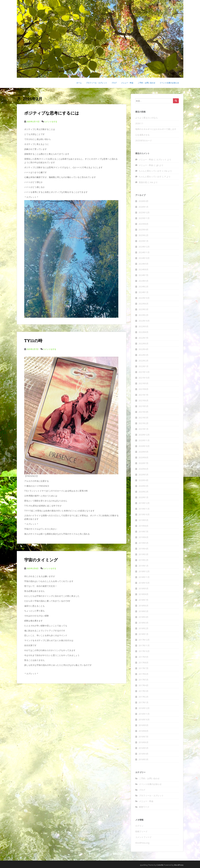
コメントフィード (143, 837)
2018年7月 (143, 600)
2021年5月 (143, 406)
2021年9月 (143, 383)
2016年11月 (144, 714)
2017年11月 (144, 645)
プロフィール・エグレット (97, 83)
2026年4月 (143, 201)
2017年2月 (143, 697)
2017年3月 (143, 691)
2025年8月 (143, 224)
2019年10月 (144, 514)
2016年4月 (143, 754)
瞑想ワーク (144, 807)
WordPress (179, 865)
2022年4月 (143, 349)
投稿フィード (141, 831)
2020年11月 (144, 440)
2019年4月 (143, 549)
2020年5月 (143, 475)
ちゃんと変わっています (150, 171)
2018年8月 (143, 594)
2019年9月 (143, 520)
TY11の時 (33, 341)
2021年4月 (143, 412)
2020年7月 (143, 463)
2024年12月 (144, 247)
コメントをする (50, 122)
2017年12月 (144, 640)
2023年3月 (143, 309)
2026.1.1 (139, 123)
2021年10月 (144, 378)
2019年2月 (143, 560)
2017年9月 (143, 657)
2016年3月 (143, 759)
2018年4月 (143, 617)
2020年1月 (143, 497)
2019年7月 (143, 532)
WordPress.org (142, 843)
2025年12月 (144, 212)
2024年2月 (143, 287)
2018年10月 (144, 583)
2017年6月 (143, 674)
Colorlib (160, 865)
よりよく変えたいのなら (147, 118)
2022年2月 (143, 361)
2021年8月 (143, 389)
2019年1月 (143, 566)
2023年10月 (144, 298)
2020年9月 (143, 452)
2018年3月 (143, 623)
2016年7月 (143, 737)
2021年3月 (143, 418)
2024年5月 (143, 281)
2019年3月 (143, 554)
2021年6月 (143, 400)
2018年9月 (143, 588)
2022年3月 (143, 355)
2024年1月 (143, 292)
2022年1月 (143, 366)
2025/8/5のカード (144, 140)
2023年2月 (143, 315)
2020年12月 (144, 435)
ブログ (114, 83)
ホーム (79, 83)
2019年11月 (144, 509)
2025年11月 (144, 218)
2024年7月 (143, 275)
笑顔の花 (143, 182)
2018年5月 (143, 611)
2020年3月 (143, 486)
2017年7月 (143, 668)
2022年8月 (143, 332)
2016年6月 (143, 742)
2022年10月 (144, 321)
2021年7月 (143, 395)
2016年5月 (143, 748)
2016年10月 (144, 720)
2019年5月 (143, 543)
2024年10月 (144, 258)
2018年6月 (143, 606)
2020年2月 (143, 492)
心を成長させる (142, 135)
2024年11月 (144, 252)
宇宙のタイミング (41, 560)
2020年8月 (143, 457)
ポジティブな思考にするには (52, 113)
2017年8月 (143, 663)
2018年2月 (143, 628)
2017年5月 (143, 680)
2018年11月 (144, 577)
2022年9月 (143, 326)
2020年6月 (143, 469)
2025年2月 (143, 235)
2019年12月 (144, 503)
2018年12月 (144, 571)
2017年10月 (144, 651)
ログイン (139, 826)
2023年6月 (143, 304)
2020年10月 (144, 446)
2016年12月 (144, 708)
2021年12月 (144, 372)
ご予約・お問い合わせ (147, 83)
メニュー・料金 (127, 83)
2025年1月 (143, 241)
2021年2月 (143, 423)
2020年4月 (143, 480)
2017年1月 (143, 702)
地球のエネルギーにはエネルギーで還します (156, 129)
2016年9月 (143, 725)
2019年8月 (143, 526)
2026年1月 (143, 207)
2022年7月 (143, 338)
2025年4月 (143, 230)
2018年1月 (143, 634)
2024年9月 (143, 264)
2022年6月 (143, 344)
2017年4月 (143, 685)
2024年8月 (143, 269)
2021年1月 (143, 429)
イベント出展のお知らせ (169, 83)
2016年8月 (143, 731)
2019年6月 (143, 537)
